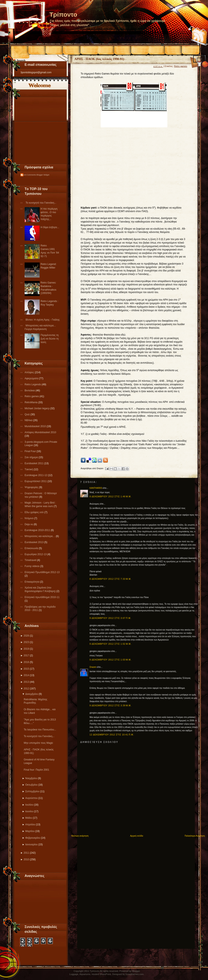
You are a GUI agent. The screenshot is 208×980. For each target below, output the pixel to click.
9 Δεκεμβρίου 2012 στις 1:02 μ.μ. (111, 644)
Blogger (136, 971)
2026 (26, 636)
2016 (26, 662)
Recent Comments (28, 175)
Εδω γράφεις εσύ (34, 512)
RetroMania (31, 402)
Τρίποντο (63, 14)
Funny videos (32, 566)
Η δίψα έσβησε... (50, 227)
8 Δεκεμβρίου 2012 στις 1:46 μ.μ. (111, 497)
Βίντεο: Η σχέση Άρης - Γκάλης (43, 320)
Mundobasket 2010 (36, 426)
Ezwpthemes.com (135, 974)
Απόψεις (30, 372)
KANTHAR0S (96, 488)
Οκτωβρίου (31, 785)
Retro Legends (33, 384)
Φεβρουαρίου (33, 838)
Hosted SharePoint (101, 974)
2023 (26, 642)
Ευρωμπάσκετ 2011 (36, 481)
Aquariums (85, 974)
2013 (26, 682)
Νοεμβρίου (31, 778)
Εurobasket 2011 (34, 463)
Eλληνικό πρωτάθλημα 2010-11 (42, 597)
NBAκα (29, 420)
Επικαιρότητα (32, 582)
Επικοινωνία (32, 548)
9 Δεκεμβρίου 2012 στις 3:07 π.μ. (110, 618)
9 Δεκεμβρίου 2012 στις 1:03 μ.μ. (111, 660)
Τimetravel (31, 560)
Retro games (32, 396)
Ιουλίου (29, 805)
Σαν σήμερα (32, 457)
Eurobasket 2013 (34, 542)
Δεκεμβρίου (32, 694)
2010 (26, 859)
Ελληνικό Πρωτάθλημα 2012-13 (42, 572)
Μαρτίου (30, 831)
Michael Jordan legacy (37, 408)
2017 (26, 655)
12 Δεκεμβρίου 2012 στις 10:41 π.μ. (112, 735)
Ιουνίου (29, 811)
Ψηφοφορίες (32, 487)
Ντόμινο (29, 518)
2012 (26, 689)
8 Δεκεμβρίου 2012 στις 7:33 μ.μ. (111, 579)
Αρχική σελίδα (137, 836)
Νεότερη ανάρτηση (80, 836)
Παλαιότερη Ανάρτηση (195, 836)
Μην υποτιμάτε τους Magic (38, 743)
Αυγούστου (31, 798)
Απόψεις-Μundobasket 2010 (40, 432)
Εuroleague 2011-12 (36, 475)
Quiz (28, 414)
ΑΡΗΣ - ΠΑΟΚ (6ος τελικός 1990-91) (99, 59)
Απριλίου (30, 825)
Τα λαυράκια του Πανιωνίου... (40, 730)
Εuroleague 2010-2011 (38, 530)
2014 (26, 675)
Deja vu (29, 524)
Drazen (93, 667)
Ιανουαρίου (31, 844)
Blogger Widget (43, 175)
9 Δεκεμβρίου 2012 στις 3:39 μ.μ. (111, 706)
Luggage (74, 974)
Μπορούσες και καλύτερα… (40, 536)
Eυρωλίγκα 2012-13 (36, 554)
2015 (26, 669)
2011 (26, 853)
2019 (26, 649)
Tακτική (29, 469)
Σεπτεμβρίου (32, 791)
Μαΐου (29, 818)
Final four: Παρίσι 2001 (36, 770)
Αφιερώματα (32, 378)
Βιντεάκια (30, 391)
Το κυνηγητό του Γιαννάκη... (41, 203)
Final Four (31, 451)
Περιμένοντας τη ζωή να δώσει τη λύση (50, 339)
